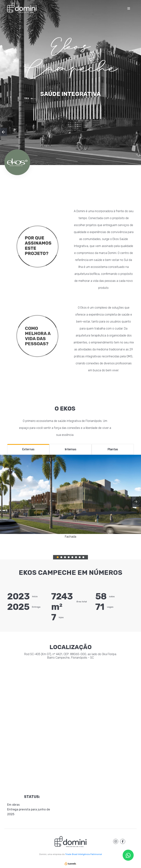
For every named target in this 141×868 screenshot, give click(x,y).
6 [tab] (76, 557)
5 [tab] (72, 557)
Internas (70, 449)
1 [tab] (58, 557)
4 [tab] (69, 557)
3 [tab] (65, 557)
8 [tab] (83, 557)
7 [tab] (80, 557)
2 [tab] (61, 557)
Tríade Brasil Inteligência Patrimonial (84, 854)
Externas (28, 449)
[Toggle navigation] (129, 8)
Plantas (113, 449)
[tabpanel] (70, 497)
